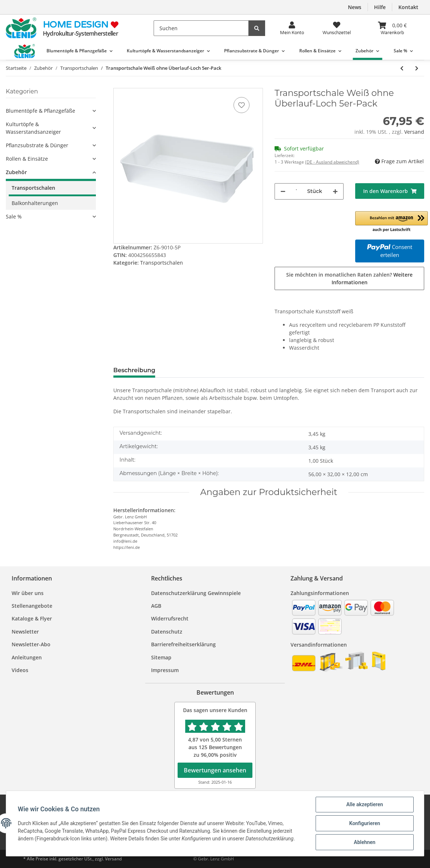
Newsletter (25, 632)
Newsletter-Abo (31, 644)
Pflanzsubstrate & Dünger (37, 145)
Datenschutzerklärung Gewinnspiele (196, 593)
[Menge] (296, 191)
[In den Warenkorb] (390, 191)
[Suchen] (201, 28)
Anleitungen (27, 657)
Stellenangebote (32, 606)
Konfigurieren (364, 823)
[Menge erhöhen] (335, 191)
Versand (414, 132)
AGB (156, 606)
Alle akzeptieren (364, 804)
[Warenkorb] (392, 28)
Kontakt (408, 7)
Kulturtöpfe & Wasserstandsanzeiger (33, 128)
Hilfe (380, 7)
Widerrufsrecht (170, 618)
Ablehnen (364, 842)
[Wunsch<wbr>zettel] (337, 28)
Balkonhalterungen (35, 203)
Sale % (14, 216)
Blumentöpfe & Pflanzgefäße (40, 111)
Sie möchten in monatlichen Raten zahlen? (349, 278)
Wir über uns (28, 593)
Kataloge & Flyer (32, 618)
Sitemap (161, 657)
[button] (292, 28)
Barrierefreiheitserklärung (183, 644)
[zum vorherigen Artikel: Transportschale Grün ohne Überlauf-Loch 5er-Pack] (402, 68)
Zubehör (16, 172)
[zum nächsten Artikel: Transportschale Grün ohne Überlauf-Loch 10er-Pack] (417, 68)
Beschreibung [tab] (134, 370)
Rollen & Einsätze (27, 159)
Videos (20, 670)
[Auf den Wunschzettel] (242, 105)
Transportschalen (162, 263)
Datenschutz (167, 632)
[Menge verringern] (283, 191)
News (355, 7)
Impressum (165, 670)
